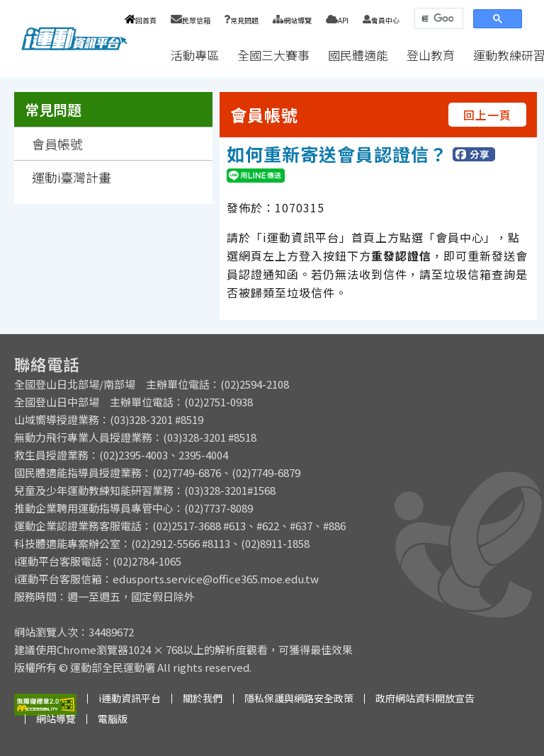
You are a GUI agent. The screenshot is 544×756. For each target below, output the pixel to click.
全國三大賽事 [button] (273, 55)
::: (148, 55)
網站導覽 (292, 20)
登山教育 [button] (431, 55)
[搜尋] (437, 19)
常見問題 (242, 20)
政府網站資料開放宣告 (425, 698)
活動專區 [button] (195, 55)
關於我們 (203, 698)
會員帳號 (57, 144)
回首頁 (141, 20)
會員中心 (381, 20)
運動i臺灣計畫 (72, 177)
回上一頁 (487, 115)
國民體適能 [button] (358, 55)
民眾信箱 (191, 20)
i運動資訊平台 (130, 698)
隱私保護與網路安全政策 (299, 698)
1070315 (300, 207)
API (337, 20)
